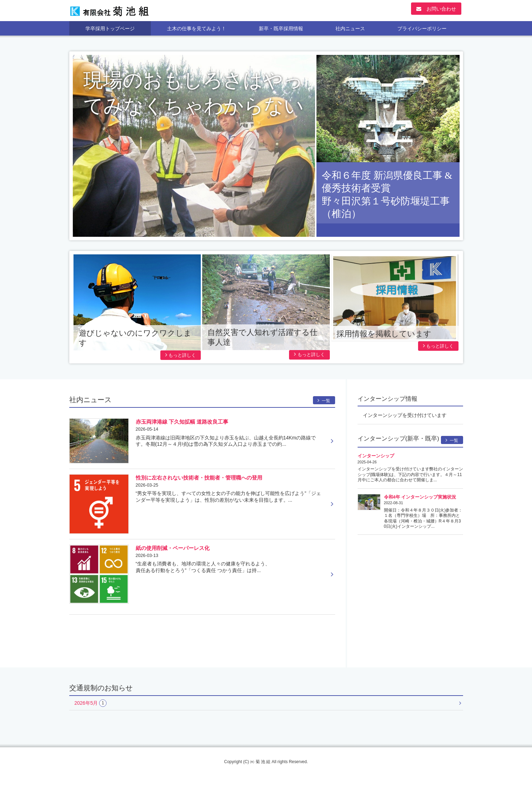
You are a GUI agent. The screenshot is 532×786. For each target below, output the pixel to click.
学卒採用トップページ (110, 28)
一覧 (324, 401)
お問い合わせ (436, 9)
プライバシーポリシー (422, 28)
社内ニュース (350, 28)
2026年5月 (91, 703)
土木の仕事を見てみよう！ (197, 28)
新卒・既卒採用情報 (281, 28)
